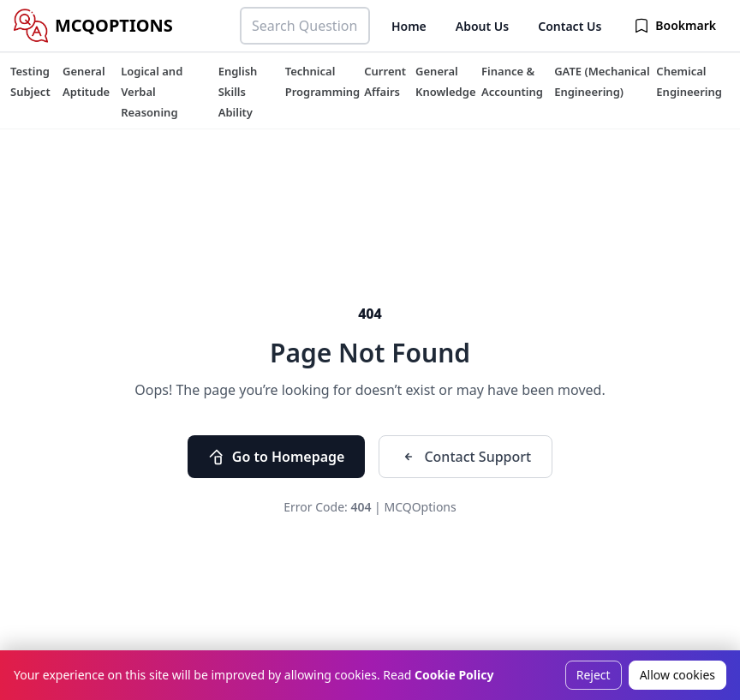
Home (409, 26)
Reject (594, 675)
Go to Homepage (277, 457)
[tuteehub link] (30, 81)
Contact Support (465, 457)
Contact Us (570, 26)
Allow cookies (677, 675)
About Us (482, 26)
